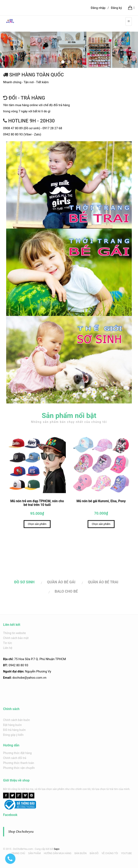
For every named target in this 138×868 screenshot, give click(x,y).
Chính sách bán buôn (17, 720)
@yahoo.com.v (34, 678)
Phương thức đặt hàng (17, 753)
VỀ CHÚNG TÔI (110, 853)
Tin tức (8, 643)
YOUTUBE (126, 853)
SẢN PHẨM (34, 853)
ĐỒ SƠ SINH (24, 583)
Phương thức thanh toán (19, 763)
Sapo (57, 849)
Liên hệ (8, 648)
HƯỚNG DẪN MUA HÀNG (58, 853)
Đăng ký (116, 8)
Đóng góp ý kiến (13, 735)
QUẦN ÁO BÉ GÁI (61, 583)
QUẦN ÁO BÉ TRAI (103, 583)
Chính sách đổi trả (15, 758)
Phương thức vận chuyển (19, 768)
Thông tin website (14, 633)
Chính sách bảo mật (16, 638)
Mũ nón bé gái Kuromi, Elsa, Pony (101, 502)
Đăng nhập (98, 8)
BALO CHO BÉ (66, 592)
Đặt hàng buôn (12, 725)
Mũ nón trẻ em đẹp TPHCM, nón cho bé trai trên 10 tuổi (37, 504)
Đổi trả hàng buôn (14, 730)
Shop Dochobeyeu (21, 832)
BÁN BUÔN (81, 853)
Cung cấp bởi (42, 849)
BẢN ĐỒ (94, 853)
